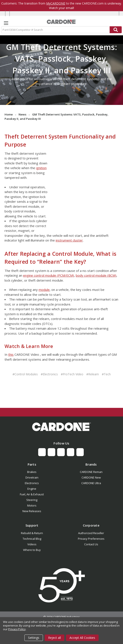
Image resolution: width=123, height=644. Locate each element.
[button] (61, 427)
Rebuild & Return (32, 533)
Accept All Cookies (82, 638)
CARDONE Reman (91, 472)
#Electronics (49, 374)
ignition (41, 168)
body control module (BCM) (96, 275)
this (11, 354)
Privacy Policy (17, 629)
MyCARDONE (56, 3)
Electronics (32, 483)
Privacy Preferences (91, 539)
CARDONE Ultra (91, 483)
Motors (32, 505)
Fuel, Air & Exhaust (32, 494)
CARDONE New (91, 477)
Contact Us (91, 544)
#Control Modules (25, 374)
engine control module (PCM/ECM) (49, 275)
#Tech (106, 374)
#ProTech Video (72, 374)
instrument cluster (69, 240)
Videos (32, 544)
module (44, 290)
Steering (32, 500)
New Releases (32, 511)
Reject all (54, 638)
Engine (32, 489)
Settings (34, 638)
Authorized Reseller (91, 533)
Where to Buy (32, 550)
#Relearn (93, 374)
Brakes (32, 472)
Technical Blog (32, 539)
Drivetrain (32, 477)
